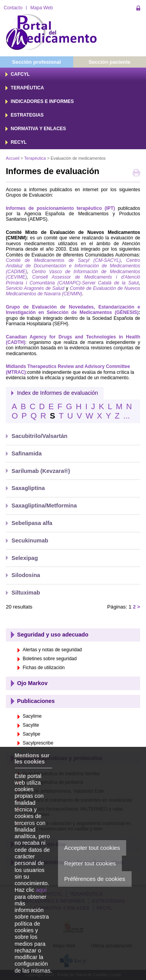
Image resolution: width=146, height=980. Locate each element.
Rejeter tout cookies (90, 863)
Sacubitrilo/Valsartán (40, 436)
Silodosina (26, 575)
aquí (41, 890)
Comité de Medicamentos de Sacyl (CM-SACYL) (63, 260)
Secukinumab (30, 541)
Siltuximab (26, 593)
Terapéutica (35, 158)
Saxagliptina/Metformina (44, 506)
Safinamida (27, 453)
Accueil (13, 158)
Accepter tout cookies (92, 848)
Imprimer (136, 174)
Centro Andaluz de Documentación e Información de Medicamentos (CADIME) (73, 266)
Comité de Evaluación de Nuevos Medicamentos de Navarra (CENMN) (73, 291)
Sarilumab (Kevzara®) (41, 471)
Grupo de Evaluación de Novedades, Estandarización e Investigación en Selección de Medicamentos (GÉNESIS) (73, 310)
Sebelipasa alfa (32, 523)
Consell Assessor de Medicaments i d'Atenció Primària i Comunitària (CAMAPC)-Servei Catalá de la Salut (73, 280)
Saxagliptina (28, 488)
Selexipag (25, 558)
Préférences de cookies (95, 879)
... (127, 416)
